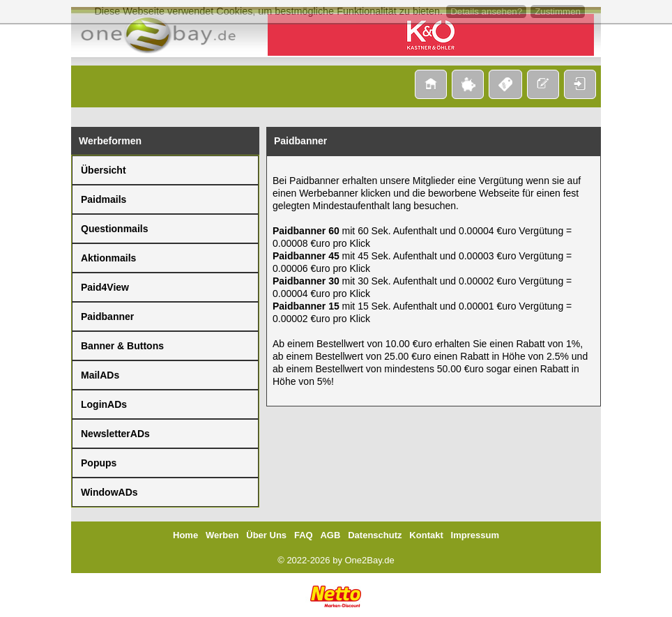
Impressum (475, 535)
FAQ (304, 535)
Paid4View (105, 287)
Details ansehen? (486, 12)
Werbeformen (110, 141)
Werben (222, 535)
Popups (99, 463)
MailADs (100, 375)
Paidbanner (107, 317)
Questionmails (114, 229)
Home (185, 535)
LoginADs (104, 404)
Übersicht (104, 170)
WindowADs (109, 492)
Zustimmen (558, 12)
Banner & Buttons (122, 346)
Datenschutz (375, 535)
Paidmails (104, 199)
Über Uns (266, 535)
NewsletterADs (115, 434)
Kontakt (426, 535)
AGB (330, 535)
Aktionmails (108, 258)
